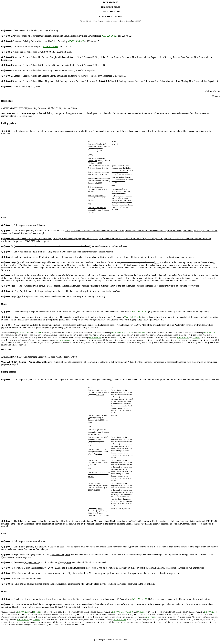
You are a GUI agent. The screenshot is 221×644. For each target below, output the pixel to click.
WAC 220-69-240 (140, 312)
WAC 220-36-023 (110, 36)
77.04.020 (37, 332)
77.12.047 (129, 332)
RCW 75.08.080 (95, 338)
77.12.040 (196, 338)
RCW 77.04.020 (118, 332)
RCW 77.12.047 (51, 47)
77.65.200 (141, 332)
